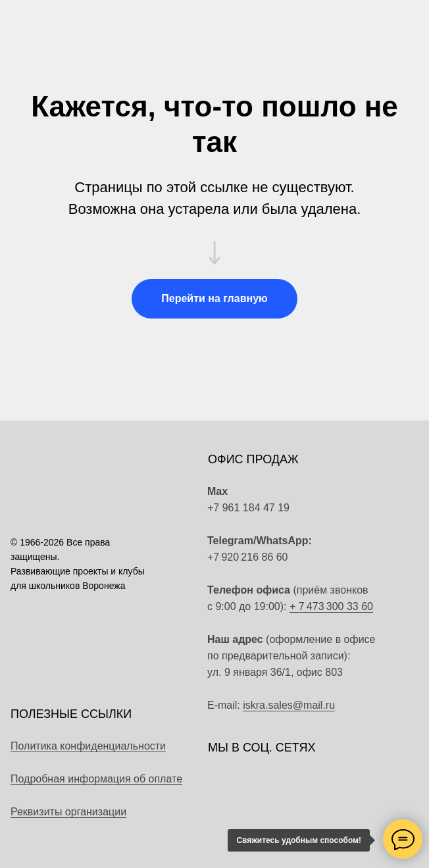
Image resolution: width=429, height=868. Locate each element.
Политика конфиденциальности (88, 746)
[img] (368, 549)
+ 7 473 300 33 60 (331, 606)
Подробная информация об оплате (96, 779)
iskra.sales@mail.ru (289, 705)
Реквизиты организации (68, 812)
